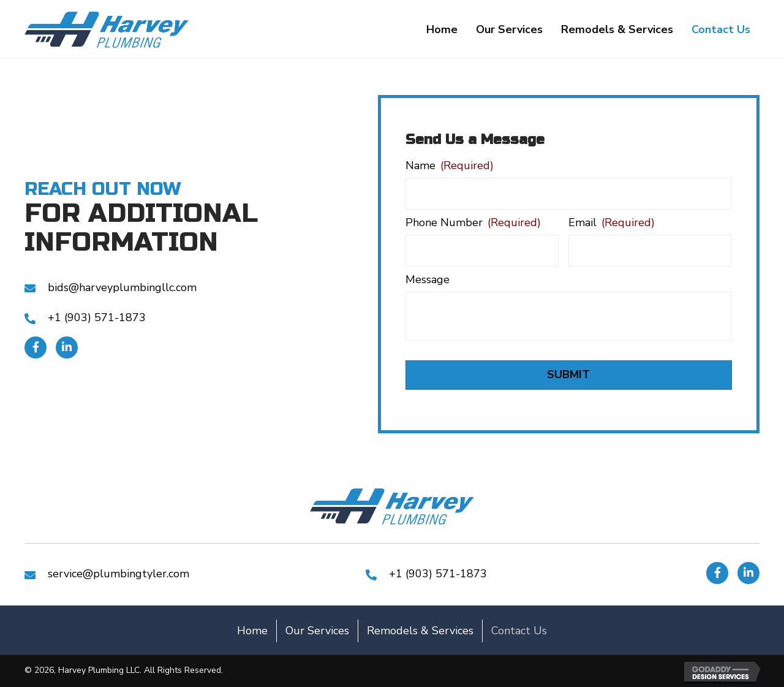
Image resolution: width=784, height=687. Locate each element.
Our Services (317, 631)
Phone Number (473, 223)
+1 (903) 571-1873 (97, 317)
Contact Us (519, 631)
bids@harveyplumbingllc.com (122, 287)
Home (252, 631)
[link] (442, 30)
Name (450, 166)
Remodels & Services (420, 631)
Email (612, 223)
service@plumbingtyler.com (119, 574)
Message (428, 280)
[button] (36, 347)
